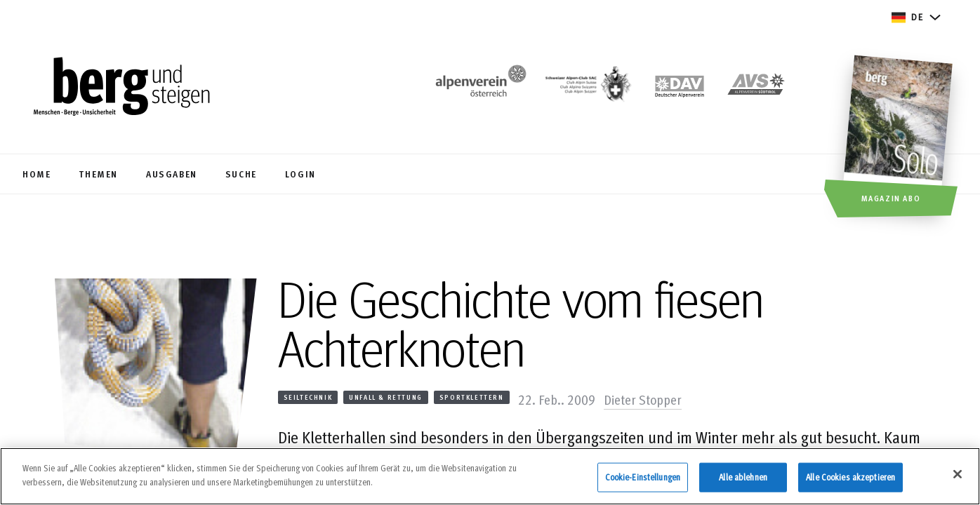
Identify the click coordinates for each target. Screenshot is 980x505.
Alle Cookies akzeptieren (850, 484)
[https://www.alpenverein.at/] (478, 88)
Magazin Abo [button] (891, 198)
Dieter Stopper (643, 399)
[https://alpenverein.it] (756, 88)
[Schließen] (958, 481)
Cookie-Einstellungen (643, 484)
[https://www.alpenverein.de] (680, 88)
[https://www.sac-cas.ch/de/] (587, 88)
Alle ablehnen (743, 484)
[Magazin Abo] (900, 138)
